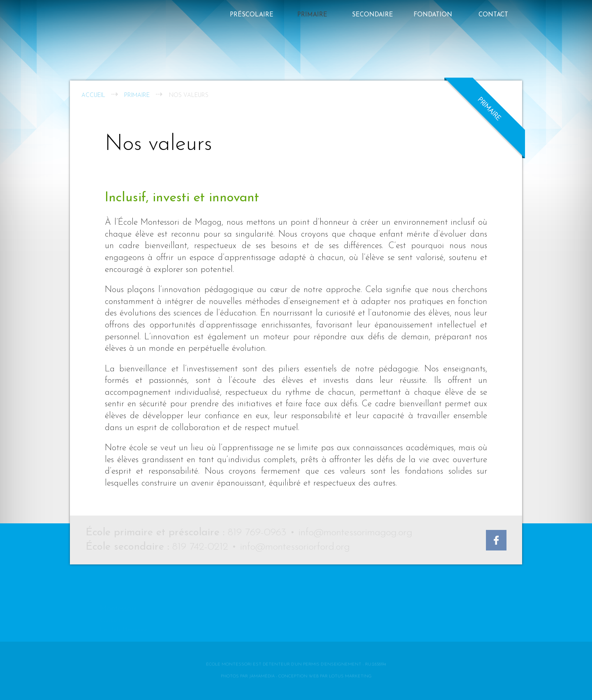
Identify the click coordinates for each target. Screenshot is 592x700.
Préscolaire (252, 15)
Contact (493, 15)
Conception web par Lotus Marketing (325, 676)
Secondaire (372, 15)
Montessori (118, 596)
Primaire (312, 15)
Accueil (93, 96)
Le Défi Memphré (124, 617)
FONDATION (433, 15)
